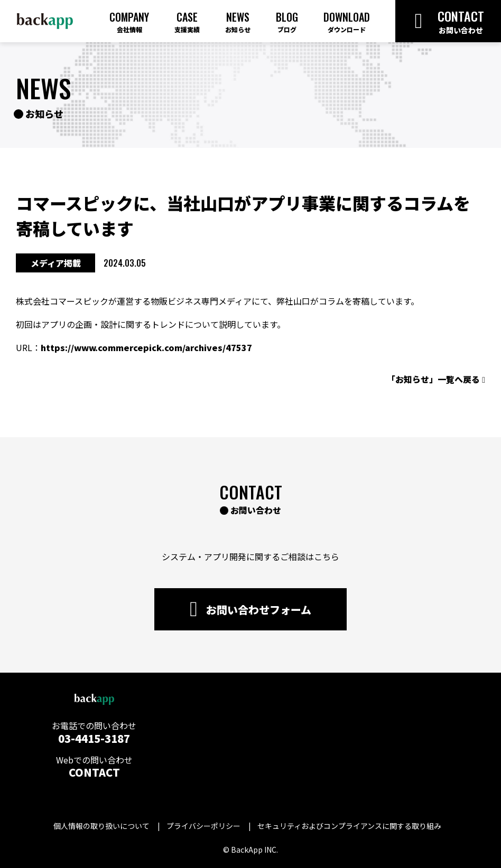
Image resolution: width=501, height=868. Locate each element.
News (238, 21)
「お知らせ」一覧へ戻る (436, 379)
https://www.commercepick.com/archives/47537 (146, 347)
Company (129, 21)
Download (347, 21)
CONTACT (94, 772)
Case (187, 21)
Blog (287, 21)
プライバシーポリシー (203, 826)
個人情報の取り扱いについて (101, 826)
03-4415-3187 (94, 738)
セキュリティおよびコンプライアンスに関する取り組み (349, 826)
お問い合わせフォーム (251, 609)
